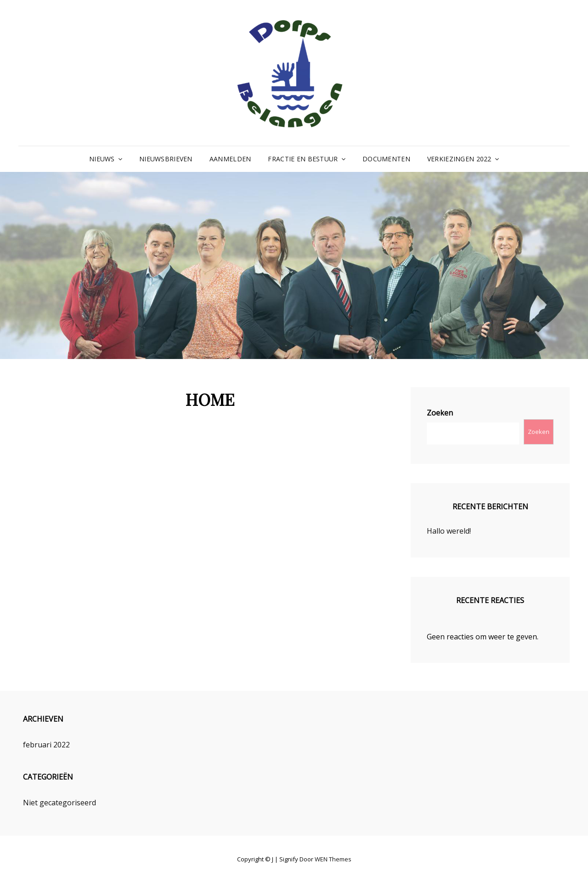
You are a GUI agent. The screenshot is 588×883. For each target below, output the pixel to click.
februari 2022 (46, 745)
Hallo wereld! (449, 531)
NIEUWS (102, 159)
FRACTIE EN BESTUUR (303, 159)
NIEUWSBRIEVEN (166, 159)
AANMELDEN (230, 159)
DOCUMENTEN (386, 159)
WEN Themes (333, 859)
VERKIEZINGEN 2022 (459, 159)
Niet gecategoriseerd (59, 803)
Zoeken (440, 413)
